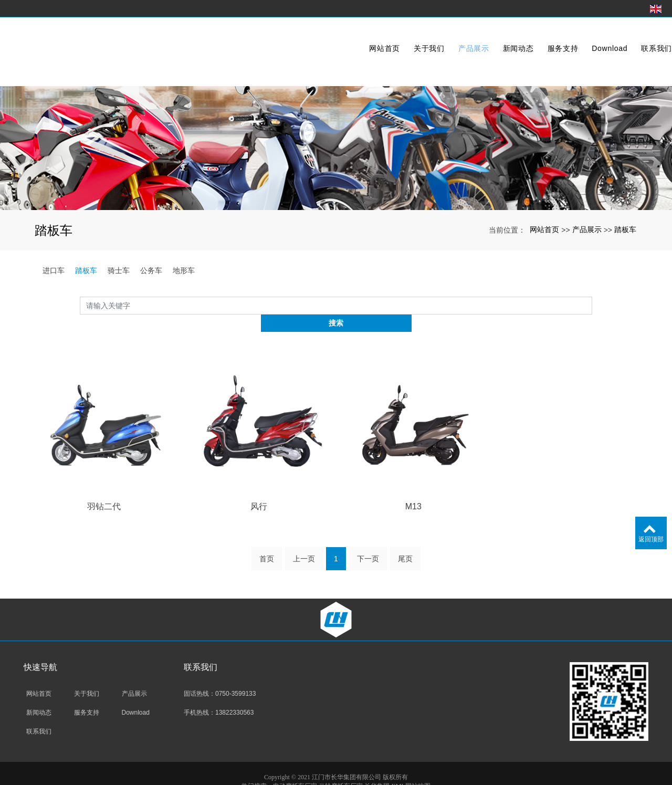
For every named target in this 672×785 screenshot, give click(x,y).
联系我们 (634, 38)
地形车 (184, 270)
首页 (267, 542)
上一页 (304, 542)
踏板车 (625, 229)
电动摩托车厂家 (295, 769)
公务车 (151, 270)
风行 (259, 489)
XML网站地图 (411, 769)
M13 (413, 489)
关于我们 (407, 38)
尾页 (405, 542)
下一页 (368, 542)
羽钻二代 (104, 489)
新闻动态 (496, 38)
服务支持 (540, 38)
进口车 (54, 270)
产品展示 (451, 38)
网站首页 (362, 38)
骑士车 (119, 270)
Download (587, 38)
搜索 (592, 305)
